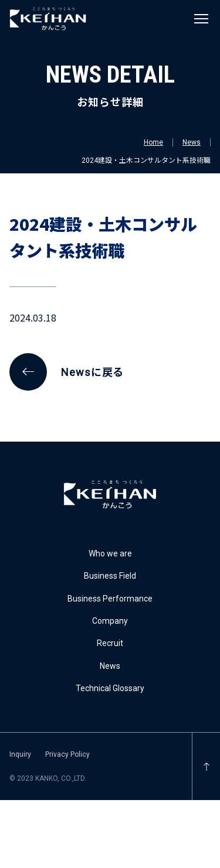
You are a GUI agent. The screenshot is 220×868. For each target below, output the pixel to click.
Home (153, 142)
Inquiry (20, 754)
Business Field (110, 576)
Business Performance (110, 599)
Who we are (110, 553)
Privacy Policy (67, 754)
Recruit (110, 643)
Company (110, 621)
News (192, 142)
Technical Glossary (110, 688)
